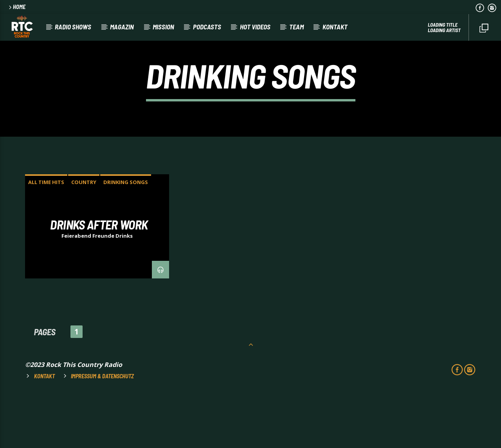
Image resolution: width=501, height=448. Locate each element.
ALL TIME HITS (46, 234)
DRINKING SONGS (126, 234)
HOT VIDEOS (255, 27)
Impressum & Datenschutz (102, 428)
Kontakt (335, 27)
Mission (163, 27)
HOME (16, 7)
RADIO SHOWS (73, 27)
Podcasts (207, 27)
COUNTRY (84, 234)
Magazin (122, 27)
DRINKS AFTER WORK (99, 276)
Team (296, 27)
